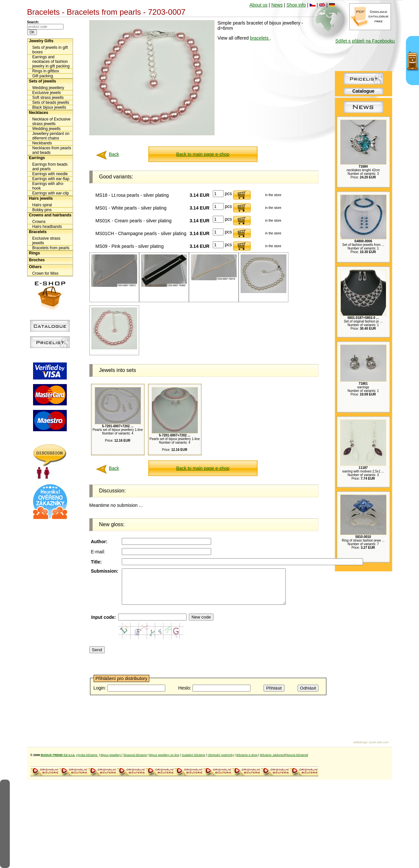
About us (258, 5)
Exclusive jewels (47, 93)
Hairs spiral (42, 205)
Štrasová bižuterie (135, 755)
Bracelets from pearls (51, 248)
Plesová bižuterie (296, 755)
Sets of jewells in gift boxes (50, 50)
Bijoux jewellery (111, 755)
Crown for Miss (46, 273)
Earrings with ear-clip (51, 193)
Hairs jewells (41, 198)
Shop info (296, 5)
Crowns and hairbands (50, 215)
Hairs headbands (47, 227)
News (277, 5)
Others (36, 267)
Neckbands (42, 143)
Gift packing (43, 76)
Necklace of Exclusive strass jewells (52, 121)
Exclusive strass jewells (46, 241)
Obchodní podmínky (221, 755)
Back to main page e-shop (203, 154)
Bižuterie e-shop (247, 755)
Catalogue (363, 91)
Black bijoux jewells (49, 107)
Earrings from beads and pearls (50, 167)
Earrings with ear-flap (51, 179)
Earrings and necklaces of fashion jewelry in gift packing (51, 62)
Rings (35, 253)
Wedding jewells (47, 129)
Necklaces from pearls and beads (52, 150)
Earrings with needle (50, 174)
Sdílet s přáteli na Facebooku (365, 41)
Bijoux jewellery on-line (164, 755)
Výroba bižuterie (87, 755)
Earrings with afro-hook (48, 186)
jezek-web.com (379, 742)
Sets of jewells (43, 81)
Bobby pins (42, 210)
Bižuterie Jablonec (272, 755)
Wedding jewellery (48, 88)
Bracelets (38, 232)
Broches (37, 260)
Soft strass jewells (48, 98)
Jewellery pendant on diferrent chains (51, 136)
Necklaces (39, 113)
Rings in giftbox (46, 71)
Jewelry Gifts (41, 41)
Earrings (37, 158)
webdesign (360, 742)
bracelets (260, 38)
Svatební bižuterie (193, 755)
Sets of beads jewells (51, 102)
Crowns (39, 222)
